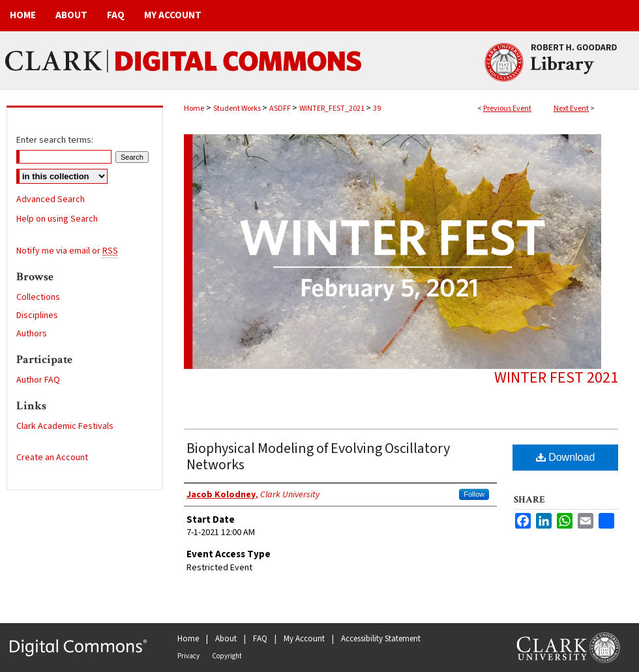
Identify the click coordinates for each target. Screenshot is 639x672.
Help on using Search (57, 219)
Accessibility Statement (381, 639)
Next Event (571, 109)
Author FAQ (38, 380)
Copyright (227, 656)
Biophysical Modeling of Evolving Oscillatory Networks (318, 457)
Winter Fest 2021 (556, 378)
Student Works (238, 109)
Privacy (188, 656)
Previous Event (507, 109)
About (226, 639)
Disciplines (37, 315)
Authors (32, 334)
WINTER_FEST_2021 (333, 109)
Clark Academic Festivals (65, 426)
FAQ (260, 639)
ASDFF (281, 109)
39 (377, 109)
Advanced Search (51, 199)
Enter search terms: (55, 140)
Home (194, 109)
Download (566, 457)
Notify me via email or (67, 251)
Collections (38, 297)
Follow (474, 494)
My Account (304, 639)
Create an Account (52, 458)
